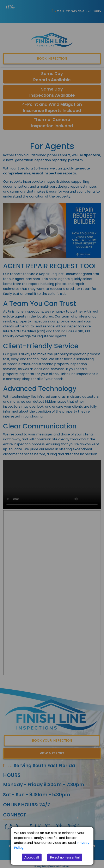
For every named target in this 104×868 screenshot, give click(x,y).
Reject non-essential (65, 857)
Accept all (32, 857)
